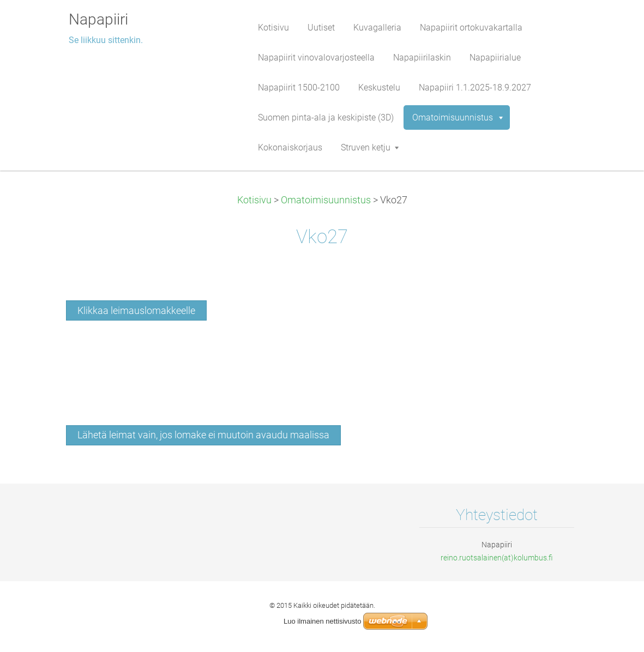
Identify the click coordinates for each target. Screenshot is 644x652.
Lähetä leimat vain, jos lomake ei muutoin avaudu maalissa (203, 435)
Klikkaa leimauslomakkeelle (136, 311)
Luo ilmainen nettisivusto (322, 621)
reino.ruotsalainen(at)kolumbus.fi (497, 558)
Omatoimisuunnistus (326, 200)
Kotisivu (254, 200)
